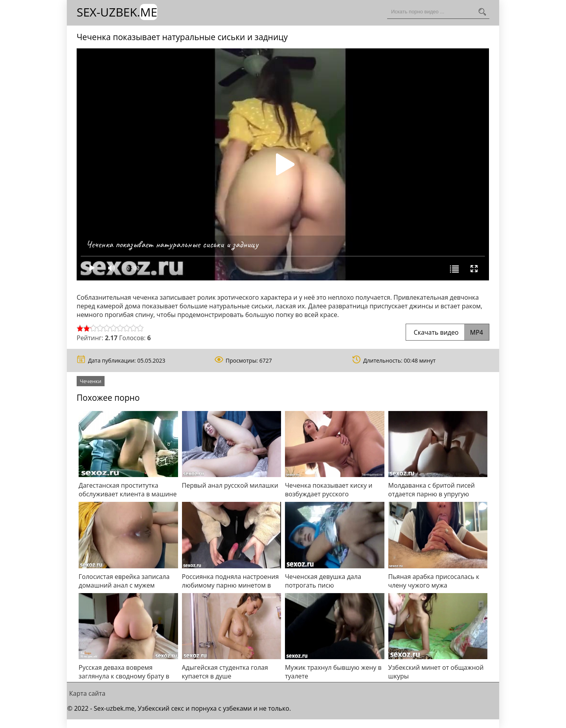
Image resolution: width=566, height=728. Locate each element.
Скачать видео (447, 332)
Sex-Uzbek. (117, 12)
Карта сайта (87, 693)
